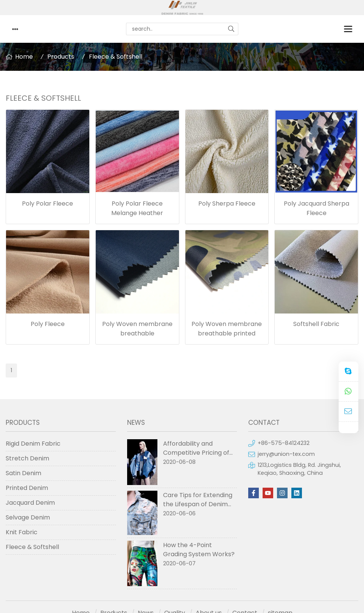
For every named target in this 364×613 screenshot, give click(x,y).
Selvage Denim (28, 517)
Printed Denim (27, 488)
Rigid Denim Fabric (33, 444)
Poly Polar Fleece (47, 204)
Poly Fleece (48, 324)
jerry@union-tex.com (286, 454)
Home (24, 57)
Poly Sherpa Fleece (227, 204)
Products (61, 57)
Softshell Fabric (316, 324)
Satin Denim (23, 473)
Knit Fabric (22, 532)
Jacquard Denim (30, 503)
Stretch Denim (27, 458)
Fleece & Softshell (116, 57)
